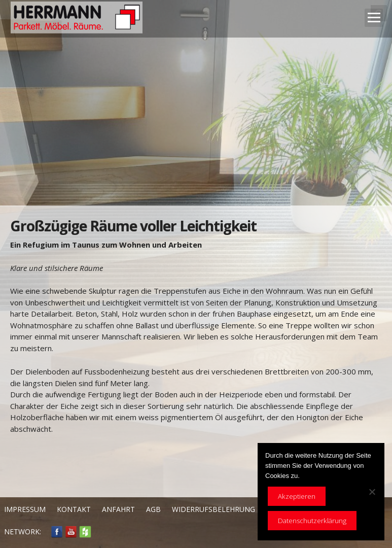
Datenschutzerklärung (312, 521)
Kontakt (74, 509)
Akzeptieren (297, 496)
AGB (153, 509)
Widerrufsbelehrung (213, 509)
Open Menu (374, 18)
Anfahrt (118, 509)
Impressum (25, 509)
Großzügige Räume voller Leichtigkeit (133, 226)
